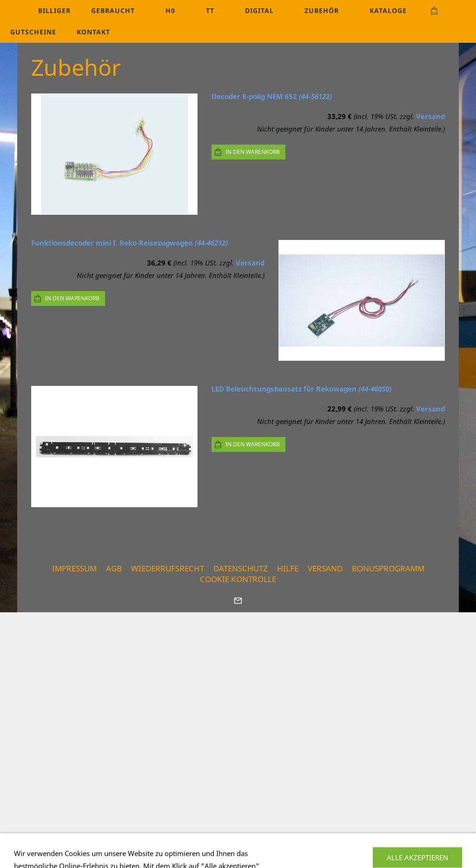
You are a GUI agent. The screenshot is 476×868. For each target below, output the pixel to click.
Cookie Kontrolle (238, 579)
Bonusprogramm (388, 568)
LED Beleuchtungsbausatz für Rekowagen (301, 389)
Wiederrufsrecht (168, 568)
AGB (114, 568)
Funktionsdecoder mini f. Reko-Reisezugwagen (129, 243)
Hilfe (288, 568)
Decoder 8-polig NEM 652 (272, 96)
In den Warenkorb (253, 152)
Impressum (74, 568)
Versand (430, 116)
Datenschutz (241, 568)
